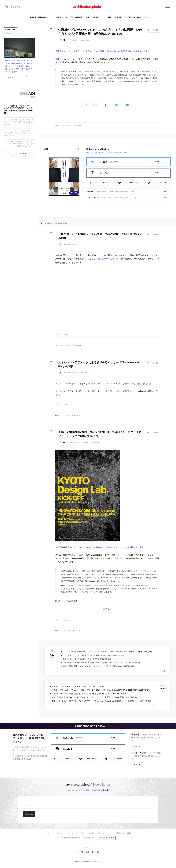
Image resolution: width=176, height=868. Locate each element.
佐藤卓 (58, 59)
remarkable (84, 373)
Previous (28, 77)
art (70, 40)
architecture (70, 244)
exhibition (86, 40)
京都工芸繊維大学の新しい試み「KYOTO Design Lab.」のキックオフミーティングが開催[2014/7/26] (19, 144)
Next (32, 77)
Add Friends (133, 183)
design (76, 40)
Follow (157, 161)
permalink (78, 125)
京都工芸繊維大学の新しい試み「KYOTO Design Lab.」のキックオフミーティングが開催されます (99, 547)
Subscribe (163, 183)
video (81, 244)
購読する (29, 814)
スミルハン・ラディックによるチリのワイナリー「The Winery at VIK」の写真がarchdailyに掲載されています (104, 384)
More (164, 192)
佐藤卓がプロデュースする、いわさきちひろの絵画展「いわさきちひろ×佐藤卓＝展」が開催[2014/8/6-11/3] (19, 109)
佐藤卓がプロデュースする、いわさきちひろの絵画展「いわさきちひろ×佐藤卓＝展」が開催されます (101, 51)
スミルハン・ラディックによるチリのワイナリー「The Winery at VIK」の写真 (19, 133)
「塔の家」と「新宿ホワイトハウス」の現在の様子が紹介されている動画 (19, 122)
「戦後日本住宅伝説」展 (107, 259)
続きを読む (107, 609)
